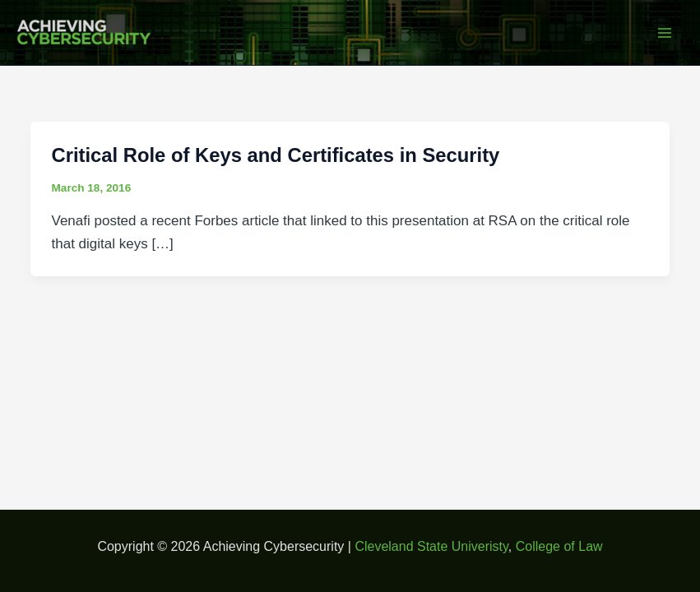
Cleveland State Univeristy (431, 546)
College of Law (559, 546)
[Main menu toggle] (665, 33)
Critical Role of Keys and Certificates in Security (276, 155)
